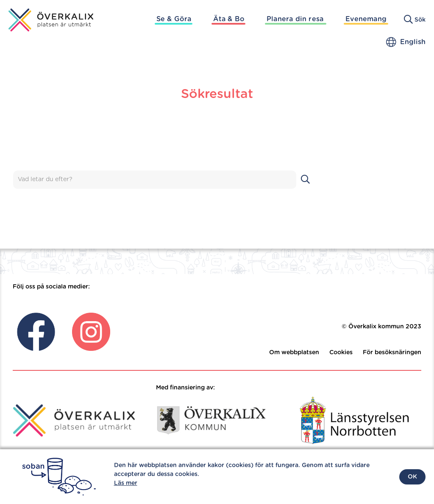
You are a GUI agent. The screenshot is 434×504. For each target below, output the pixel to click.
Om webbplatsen (294, 353)
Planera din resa (295, 19)
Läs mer (126, 483)
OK (412, 477)
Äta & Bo (229, 19)
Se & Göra (174, 19)
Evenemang (366, 19)
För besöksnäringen (392, 353)
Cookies (341, 353)
